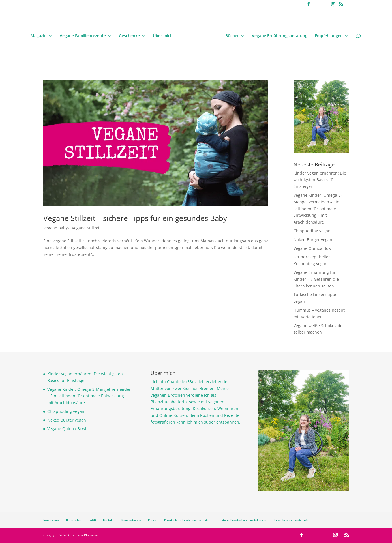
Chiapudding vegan (312, 231)
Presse (153, 520)
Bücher (232, 36)
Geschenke (129, 36)
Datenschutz (74, 520)
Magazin (39, 36)
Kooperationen (131, 520)
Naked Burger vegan (313, 240)
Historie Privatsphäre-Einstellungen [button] (243, 520)
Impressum (51, 520)
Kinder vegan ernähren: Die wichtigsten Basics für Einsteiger (320, 180)
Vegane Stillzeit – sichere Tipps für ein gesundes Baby (135, 218)
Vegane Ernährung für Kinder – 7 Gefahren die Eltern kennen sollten (316, 279)
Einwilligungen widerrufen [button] (292, 520)
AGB (93, 520)
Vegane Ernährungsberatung (280, 36)
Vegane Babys (56, 228)
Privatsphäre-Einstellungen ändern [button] (188, 520)
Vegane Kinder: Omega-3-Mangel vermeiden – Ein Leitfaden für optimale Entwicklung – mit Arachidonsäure (318, 209)
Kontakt (108, 520)
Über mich (163, 36)
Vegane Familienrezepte (83, 36)
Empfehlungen (329, 36)
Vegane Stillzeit (86, 228)
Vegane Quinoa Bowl (313, 248)
